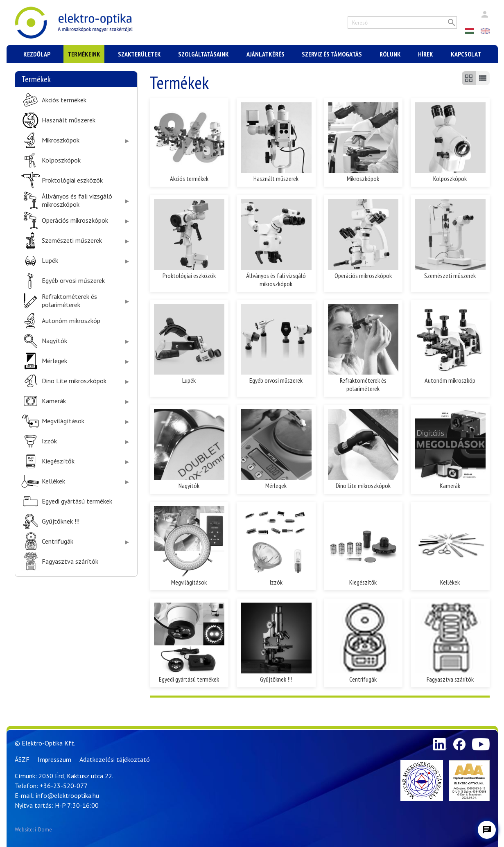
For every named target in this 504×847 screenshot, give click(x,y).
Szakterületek (139, 54)
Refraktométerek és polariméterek (69, 300)
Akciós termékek (64, 100)
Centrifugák (58, 541)
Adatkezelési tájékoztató (115, 759)
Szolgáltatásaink (203, 54)
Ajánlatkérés (266, 54)
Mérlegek (54, 361)
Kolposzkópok (61, 160)
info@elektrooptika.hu (68, 795)
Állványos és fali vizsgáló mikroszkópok (77, 200)
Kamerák (54, 401)
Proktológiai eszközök (72, 180)
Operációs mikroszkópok (75, 220)
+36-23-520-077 (64, 786)
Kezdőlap (37, 54)
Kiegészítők (58, 461)
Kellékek (53, 481)
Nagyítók (54, 341)
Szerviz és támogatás (332, 54)
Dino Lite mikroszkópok (74, 381)
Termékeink (84, 54)
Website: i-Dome (33, 830)
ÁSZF (22, 759)
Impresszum (54, 759)
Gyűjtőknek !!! (61, 521)
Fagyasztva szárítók (70, 561)
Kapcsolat (466, 54)
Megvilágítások (63, 421)
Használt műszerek (69, 120)
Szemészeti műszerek (72, 241)
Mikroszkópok (61, 140)
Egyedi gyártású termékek (77, 501)
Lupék (50, 261)
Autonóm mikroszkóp (71, 321)
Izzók (49, 441)
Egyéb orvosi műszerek (73, 281)
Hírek (426, 54)
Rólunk (390, 54)
